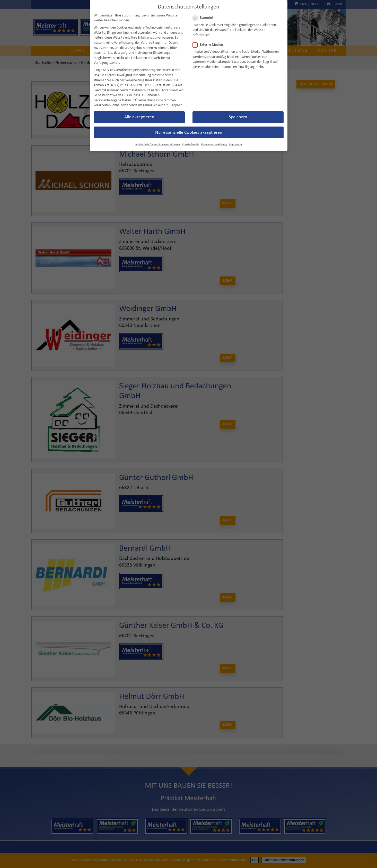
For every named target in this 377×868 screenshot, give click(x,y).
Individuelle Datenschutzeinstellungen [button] (158, 136)
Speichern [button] (238, 108)
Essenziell (205, 9)
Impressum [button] (235, 136)
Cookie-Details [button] (191, 136)
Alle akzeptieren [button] (139, 108)
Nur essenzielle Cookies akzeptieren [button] (189, 124)
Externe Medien (209, 36)
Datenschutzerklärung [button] (214, 136)
